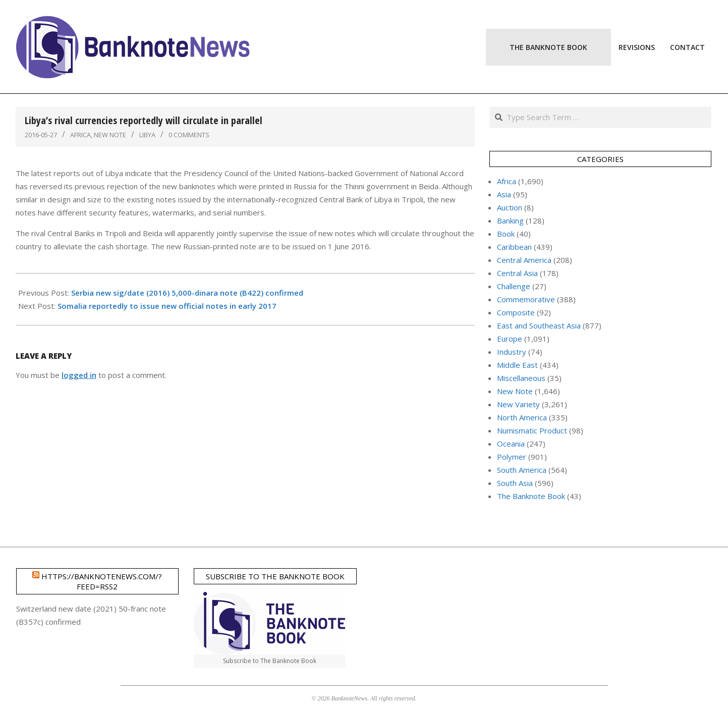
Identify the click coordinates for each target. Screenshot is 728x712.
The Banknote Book (531, 496)
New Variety (518, 404)
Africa (80, 135)
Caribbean (514, 247)
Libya (147, 135)
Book (506, 234)
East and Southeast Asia (539, 325)
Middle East (517, 365)
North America (522, 417)
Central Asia (517, 273)
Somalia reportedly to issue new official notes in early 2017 (167, 306)
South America (522, 470)
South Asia (515, 483)
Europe (510, 339)
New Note (110, 135)
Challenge (514, 286)
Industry (512, 352)
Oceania (511, 444)
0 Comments (189, 135)
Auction (510, 207)
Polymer (512, 457)
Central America (524, 260)
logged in (79, 375)
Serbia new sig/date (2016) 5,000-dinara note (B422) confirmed (187, 293)
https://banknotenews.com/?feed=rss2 (102, 581)
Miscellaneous (521, 378)
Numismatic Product (532, 430)
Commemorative (526, 299)
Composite (516, 312)
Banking (510, 221)
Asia (504, 194)
